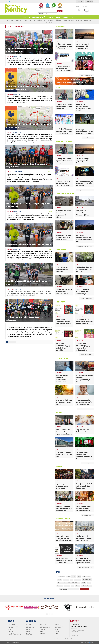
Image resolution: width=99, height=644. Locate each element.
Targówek (64, 20)
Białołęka (13, 20)
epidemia (68, 576)
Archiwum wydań (39, 17)
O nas (58, 17)
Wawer (78, 20)
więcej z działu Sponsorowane (86, 409)
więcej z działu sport (88, 138)
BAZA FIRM (60, 6)
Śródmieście (59, 20)
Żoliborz (51, 22)
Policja (89, 583)
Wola (47, 22)
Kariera (65, 17)
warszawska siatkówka (74, 589)
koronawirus (66, 580)
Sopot (72, 586)
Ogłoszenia (47, 13)
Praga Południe (46, 20)
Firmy (43, 13)
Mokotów (22, 20)
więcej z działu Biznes (87, 463)
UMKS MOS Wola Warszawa (86, 586)
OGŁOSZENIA (54, 6)
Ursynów (73, 20)
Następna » (13, 342)
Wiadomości (25, 17)
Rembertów (53, 20)
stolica (77, 586)
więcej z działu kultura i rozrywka (85, 190)
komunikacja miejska (86, 576)
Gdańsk (74, 576)
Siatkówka (67, 586)
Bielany (18, 20)
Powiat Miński (32, 20)
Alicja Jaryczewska (62, 576)
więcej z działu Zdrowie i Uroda (85, 567)
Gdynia (79, 576)
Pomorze (60, 586)
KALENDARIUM (47, 6)
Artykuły (40, 13)
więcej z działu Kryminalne (87, 298)
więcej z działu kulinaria (87, 515)
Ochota (27, 20)
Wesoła (82, 20)
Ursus (69, 20)
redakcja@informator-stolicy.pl (80, 626)
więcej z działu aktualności (86, 75)
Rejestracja (89, 1)
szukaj (60, 11)
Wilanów (86, 20)
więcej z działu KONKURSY (87, 355)
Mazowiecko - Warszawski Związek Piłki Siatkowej (69, 583)
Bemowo (9, 20)
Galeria (50, 17)
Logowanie (80, 1)
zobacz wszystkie (85, 589)
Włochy (91, 20)
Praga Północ (39, 20)
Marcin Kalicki (87, 580)
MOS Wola (83, 583)
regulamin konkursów (15, 635)
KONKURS (60, 580)
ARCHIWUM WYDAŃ (41, 6)
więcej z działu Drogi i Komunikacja (85, 246)
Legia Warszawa (77, 580)
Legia (71, 580)
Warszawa (63, 589)
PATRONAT (75, 17)
